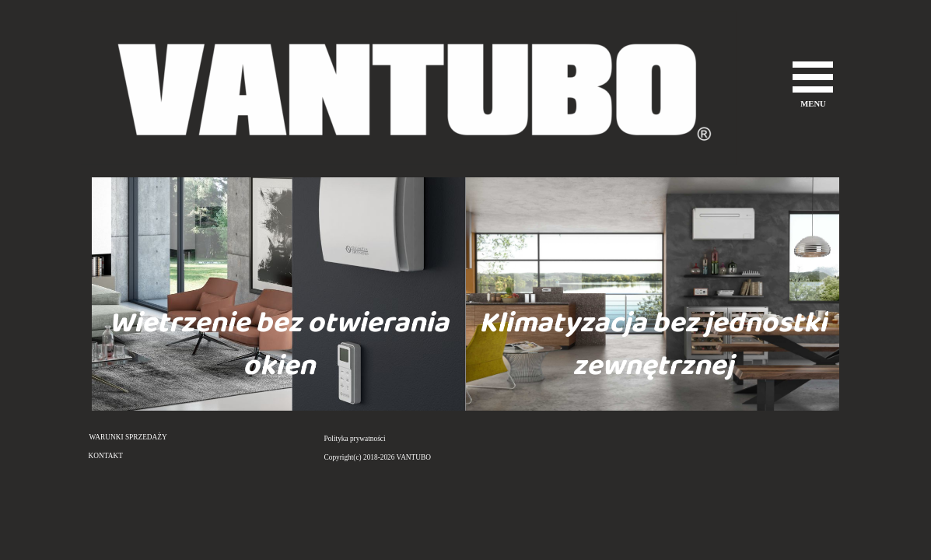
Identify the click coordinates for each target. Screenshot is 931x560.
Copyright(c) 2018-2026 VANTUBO (378, 457)
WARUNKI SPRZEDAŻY (128, 437)
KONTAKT (106, 456)
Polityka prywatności (355, 439)
